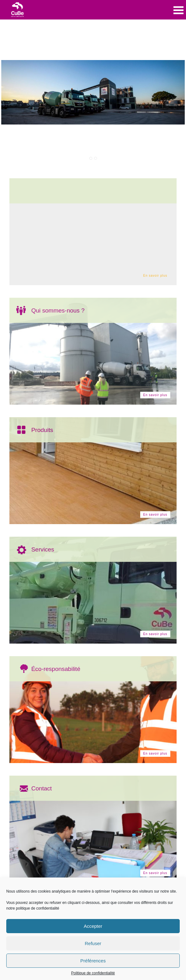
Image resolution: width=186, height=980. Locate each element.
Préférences (93, 961)
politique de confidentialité (38, 908)
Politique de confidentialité (93, 973)
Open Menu (178, 10)
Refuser (93, 943)
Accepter (93, 926)
